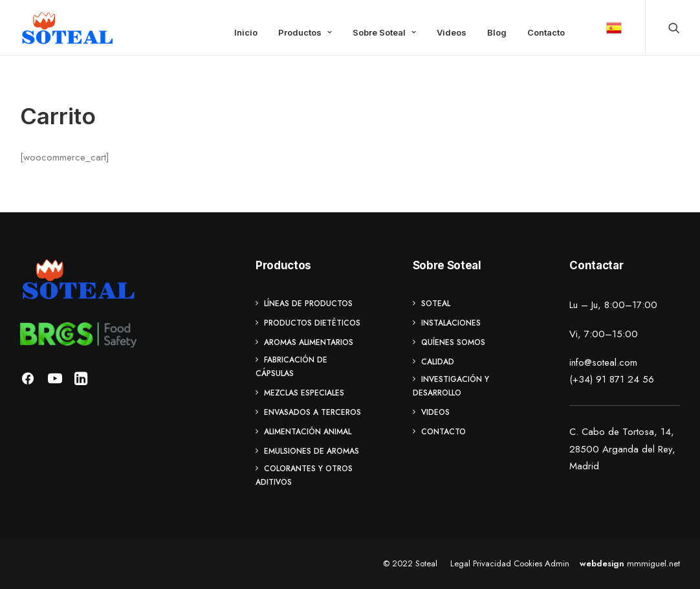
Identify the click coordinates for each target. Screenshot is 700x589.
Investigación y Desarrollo (451, 386)
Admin (557, 563)
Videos (452, 32)
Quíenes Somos (453, 342)
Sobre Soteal (384, 32)
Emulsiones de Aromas (312, 451)
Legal (460, 563)
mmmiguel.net (653, 563)
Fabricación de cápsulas (291, 367)
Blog (497, 32)
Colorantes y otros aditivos (304, 475)
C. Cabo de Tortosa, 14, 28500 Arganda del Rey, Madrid (622, 449)
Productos (305, 32)
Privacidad (492, 563)
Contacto (546, 32)
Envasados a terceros (312, 412)
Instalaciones (451, 323)
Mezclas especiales (304, 393)
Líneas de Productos (308, 304)
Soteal (436, 304)
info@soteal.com (603, 362)
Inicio (246, 32)
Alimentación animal (308, 432)
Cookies (528, 563)
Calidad (438, 362)
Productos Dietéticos (312, 323)
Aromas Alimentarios (309, 342)
